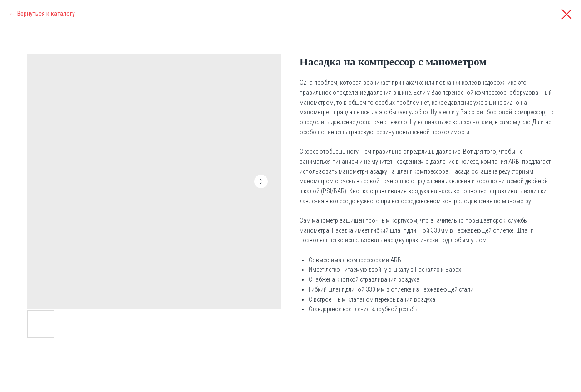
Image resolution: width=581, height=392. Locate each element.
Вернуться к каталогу (46, 14)
